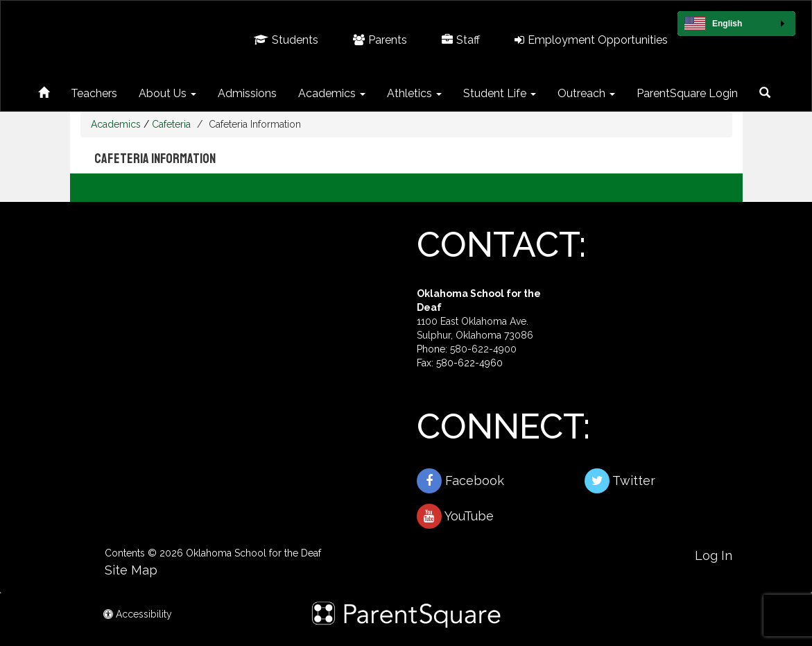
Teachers (94, 93)
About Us (167, 93)
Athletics (414, 93)
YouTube (455, 516)
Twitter (620, 481)
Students (286, 40)
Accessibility (138, 614)
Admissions (247, 93)
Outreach (586, 93)
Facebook (460, 481)
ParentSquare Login (687, 93)
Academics (332, 93)
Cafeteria (171, 124)
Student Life (500, 93)
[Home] (44, 91)
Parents (380, 40)
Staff (461, 40)
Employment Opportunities (591, 40)
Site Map (131, 570)
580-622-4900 (483, 349)
